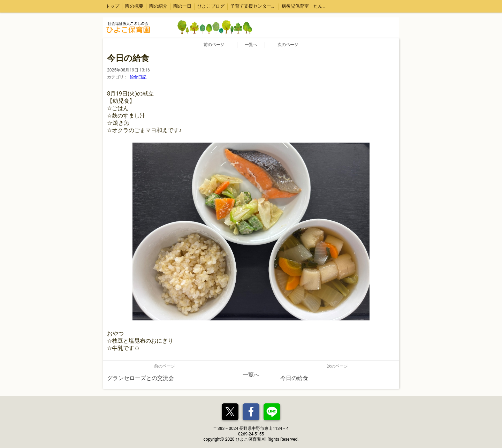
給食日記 (138, 77)
